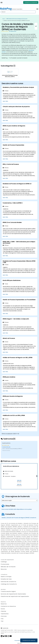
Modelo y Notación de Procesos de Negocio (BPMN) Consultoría (19, 518)
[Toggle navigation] (37, 9)
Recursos (4, 569)
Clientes (3, 611)
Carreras (4, 616)
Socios (3, 609)
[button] (36, 476)
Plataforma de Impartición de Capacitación (15, 596)
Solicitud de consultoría (8, 582)
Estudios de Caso (6, 579)
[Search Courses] (18, 12)
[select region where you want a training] (19, 500)
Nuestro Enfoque (6, 577)
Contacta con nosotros (29, 640)
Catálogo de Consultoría (9, 584)
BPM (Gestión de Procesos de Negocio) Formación (17, 19)
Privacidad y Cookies (20, 640)
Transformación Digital (8, 591)
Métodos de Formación (8, 567)
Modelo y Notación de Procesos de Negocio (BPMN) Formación (17, 21)
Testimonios (5, 614)
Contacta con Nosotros (31, 2)
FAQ (2, 619)
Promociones (5, 564)
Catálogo (4, 562)
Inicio (4, 19)
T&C (2, 621)
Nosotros (4, 604)
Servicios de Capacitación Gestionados (13, 594)
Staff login (20, 643)
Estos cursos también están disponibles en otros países (17, 509)
